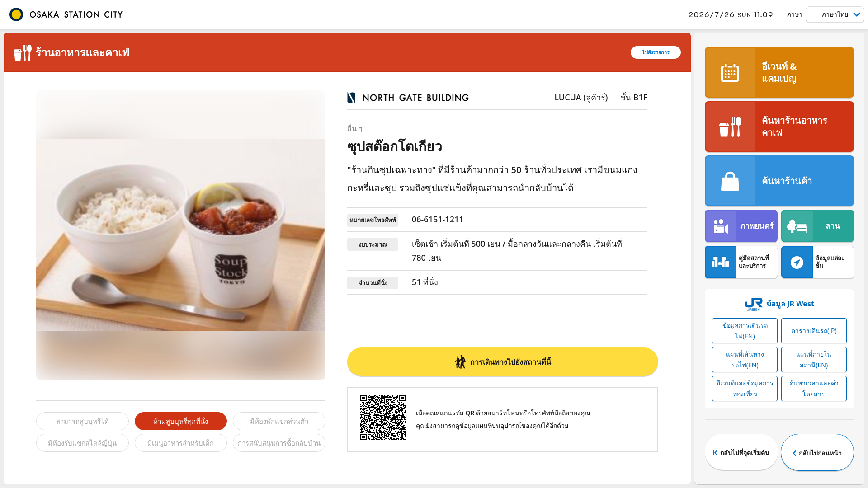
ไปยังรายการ (656, 52)
